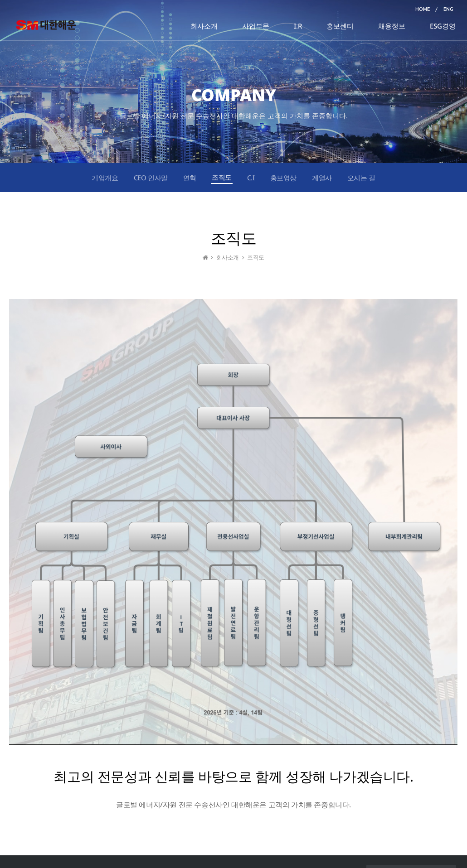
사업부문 (256, 26)
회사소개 (204, 26)
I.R (298, 26)
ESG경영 (443, 26)
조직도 (222, 177)
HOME (423, 9)
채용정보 (392, 26)
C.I (251, 178)
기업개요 (105, 178)
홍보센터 (340, 26)
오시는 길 (361, 178)
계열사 (322, 178)
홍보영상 (283, 178)
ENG (448, 9)
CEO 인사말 (151, 178)
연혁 (190, 178)
